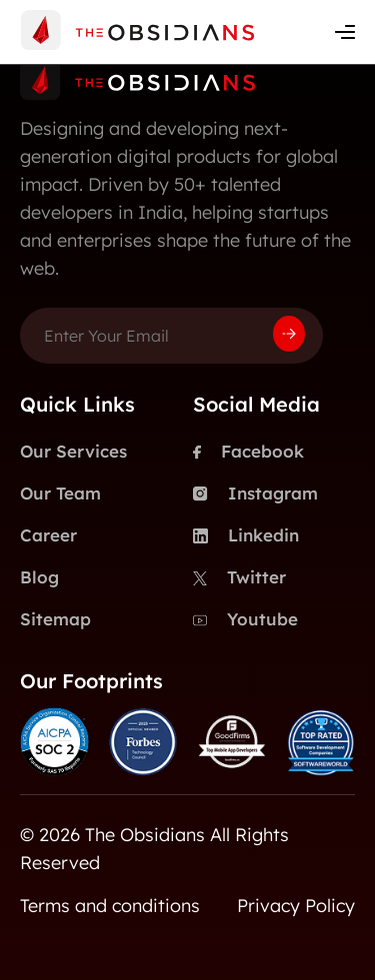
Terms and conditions (110, 906)
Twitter (239, 577)
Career (48, 535)
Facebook (248, 452)
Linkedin (246, 535)
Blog (39, 577)
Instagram (255, 493)
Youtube (245, 619)
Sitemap (55, 619)
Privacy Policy (296, 906)
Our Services (73, 451)
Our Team (60, 493)
